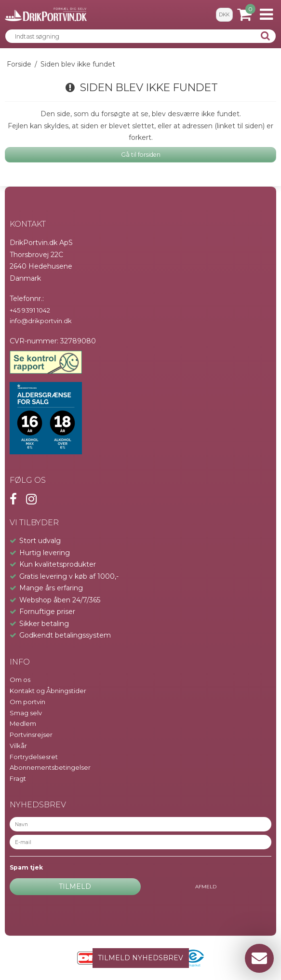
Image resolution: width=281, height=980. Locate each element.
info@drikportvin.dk (41, 321)
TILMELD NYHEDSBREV (140, 958)
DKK (224, 15)
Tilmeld (75, 886)
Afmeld (206, 887)
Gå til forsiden (141, 155)
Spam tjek (26, 867)
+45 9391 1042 (30, 310)
